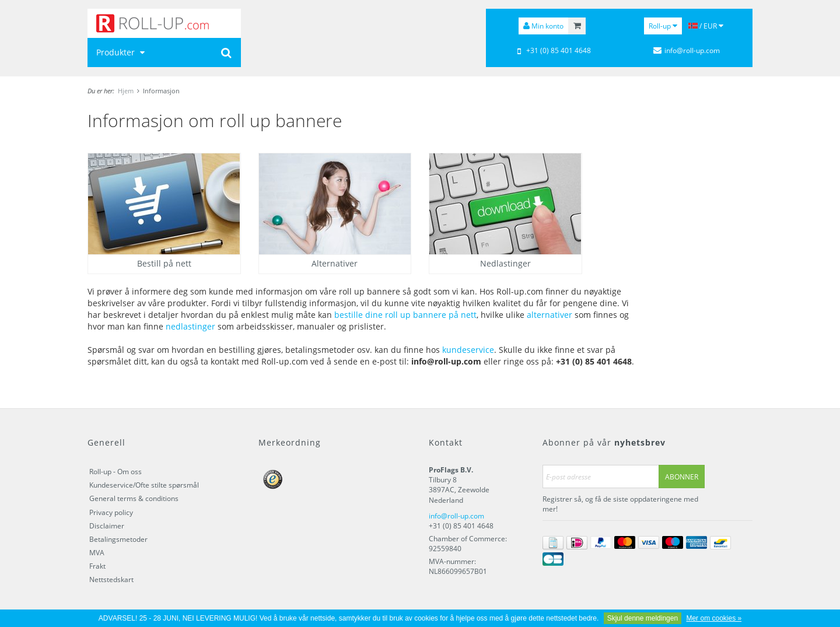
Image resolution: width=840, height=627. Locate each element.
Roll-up (663, 26)
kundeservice (468, 350)
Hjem (126, 91)
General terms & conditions (134, 498)
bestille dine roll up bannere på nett (405, 315)
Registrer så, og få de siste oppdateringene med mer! (620, 504)
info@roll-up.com (456, 516)
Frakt (97, 566)
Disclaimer (107, 526)
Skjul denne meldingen (643, 618)
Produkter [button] (122, 52)
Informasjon (161, 91)
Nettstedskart (111, 579)
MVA (97, 553)
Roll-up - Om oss (116, 472)
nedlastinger (190, 326)
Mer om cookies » (714, 618)
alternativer (549, 315)
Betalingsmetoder (118, 539)
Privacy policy (111, 512)
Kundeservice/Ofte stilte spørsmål (144, 485)
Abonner (682, 477)
